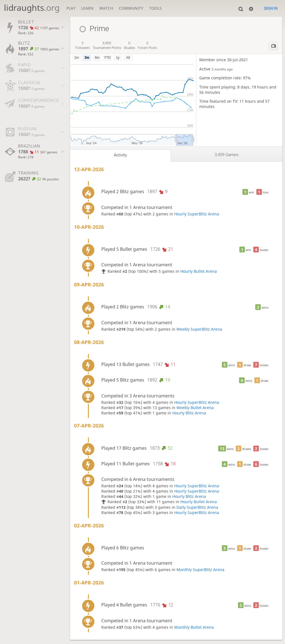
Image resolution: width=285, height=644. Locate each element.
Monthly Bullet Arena (194, 627)
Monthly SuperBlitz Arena (200, 570)
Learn (87, 8)
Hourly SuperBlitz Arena (197, 214)
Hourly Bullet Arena (199, 271)
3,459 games (227, 155)
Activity (120, 155)
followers (83, 45)
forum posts (147, 45)
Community (131, 8)
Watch (106, 8)
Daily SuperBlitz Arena (197, 507)
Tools (155, 8)
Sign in (271, 8)
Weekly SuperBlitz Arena (199, 329)
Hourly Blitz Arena (189, 413)
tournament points (107, 45)
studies (129, 45)
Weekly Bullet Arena (195, 408)
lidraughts (32, 8)
